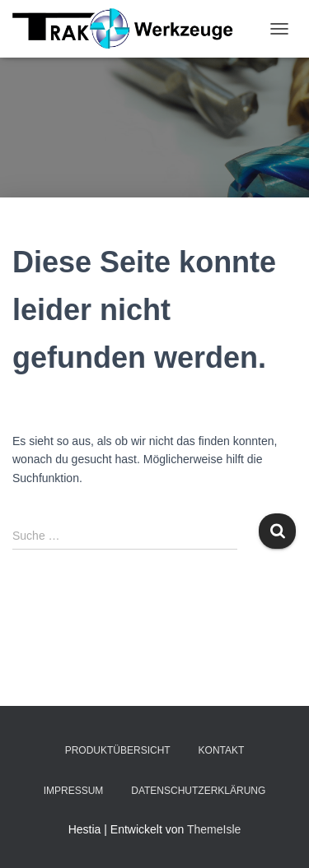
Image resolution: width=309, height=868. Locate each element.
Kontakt (222, 750)
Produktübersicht (118, 750)
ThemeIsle (214, 829)
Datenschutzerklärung (198, 791)
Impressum (74, 791)
